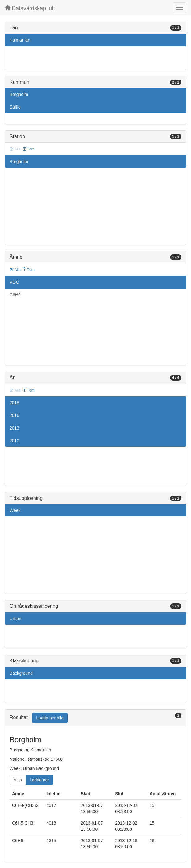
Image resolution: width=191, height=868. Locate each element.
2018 (14, 403)
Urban (15, 619)
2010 (14, 441)
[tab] (95, 718)
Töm (29, 149)
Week (15, 510)
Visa (18, 780)
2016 (14, 415)
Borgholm (19, 94)
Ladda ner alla (50, 718)
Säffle (15, 107)
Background (21, 673)
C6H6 (15, 295)
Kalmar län (20, 40)
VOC (14, 282)
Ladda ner (39, 780)
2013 (14, 428)
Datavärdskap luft (30, 8)
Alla (15, 270)
